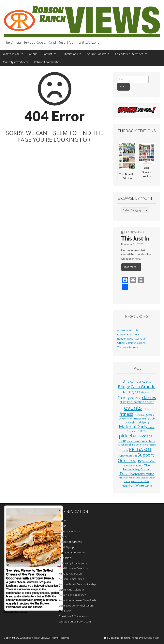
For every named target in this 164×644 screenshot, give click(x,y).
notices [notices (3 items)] (142, 431)
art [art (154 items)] (126, 381)
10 (36, 565)
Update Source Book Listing (75, 622)
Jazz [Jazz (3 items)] (136, 422)
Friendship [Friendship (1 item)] (139, 415)
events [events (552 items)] (133, 408)
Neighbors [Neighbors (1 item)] (132, 431)
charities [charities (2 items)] (146, 393)
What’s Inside (11, 54)
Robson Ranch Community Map (77, 584)
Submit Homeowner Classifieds (77, 600)
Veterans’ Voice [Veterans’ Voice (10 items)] (143, 474)
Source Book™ (96, 54)
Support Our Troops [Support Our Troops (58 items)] (136, 458)
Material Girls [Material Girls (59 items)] (133, 426)
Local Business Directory (73, 568)
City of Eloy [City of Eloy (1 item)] (136, 398)
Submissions (70, 54)
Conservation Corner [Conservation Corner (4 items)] (140, 402)
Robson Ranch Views (36, 638)
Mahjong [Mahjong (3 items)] (144, 422)
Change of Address (70, 542)
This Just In (135, 238)
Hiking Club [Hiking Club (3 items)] (148, 418)
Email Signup (66, 547)
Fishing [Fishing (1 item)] (146, 409)
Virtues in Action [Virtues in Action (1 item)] (127, 478)
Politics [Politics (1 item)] (130, 442)
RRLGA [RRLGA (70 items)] (136, 449)
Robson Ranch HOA (129, 335)
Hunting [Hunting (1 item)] (129, 422)
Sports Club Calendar (71, 590)
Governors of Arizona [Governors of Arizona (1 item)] (130, 419)
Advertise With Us (128, 330)
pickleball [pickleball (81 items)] (129, 436)
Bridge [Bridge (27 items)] (124, 387)
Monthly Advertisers (15, 62)
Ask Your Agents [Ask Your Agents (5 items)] (140, 381)
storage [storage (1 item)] (133, 456)
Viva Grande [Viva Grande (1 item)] (142, 478)
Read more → (131, 267)
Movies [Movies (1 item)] (151, 427)
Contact (47, 54)
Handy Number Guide (72, 552)
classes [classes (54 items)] (149, 397)
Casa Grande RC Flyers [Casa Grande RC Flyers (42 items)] (139, 389)
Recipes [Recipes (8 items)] (140, 441)
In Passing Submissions (73, 563)
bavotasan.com (151, 638)
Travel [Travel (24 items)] (125, 474)
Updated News (134, 232)
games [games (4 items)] (150, 415)
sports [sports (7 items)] (124, 455)
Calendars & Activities (129, 54)
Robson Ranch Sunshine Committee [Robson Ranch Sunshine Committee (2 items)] (136, 443)
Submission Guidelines (72, 595)
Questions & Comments (73, 616)
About (33, 54)
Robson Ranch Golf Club (131, 339)
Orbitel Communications (131, 343)
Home (62, 520)
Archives (64, 536)
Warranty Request (128, 347)
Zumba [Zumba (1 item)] (148, 486)
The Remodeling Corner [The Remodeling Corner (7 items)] (137, 467)
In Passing (65, 558)
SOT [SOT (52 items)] (148, 449)
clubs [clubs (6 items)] (123, 402)
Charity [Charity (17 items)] (124, 398)
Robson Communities (47, 62)
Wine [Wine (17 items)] (140, 485)
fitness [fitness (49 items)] (126, 414)
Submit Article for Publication (76, 606)
